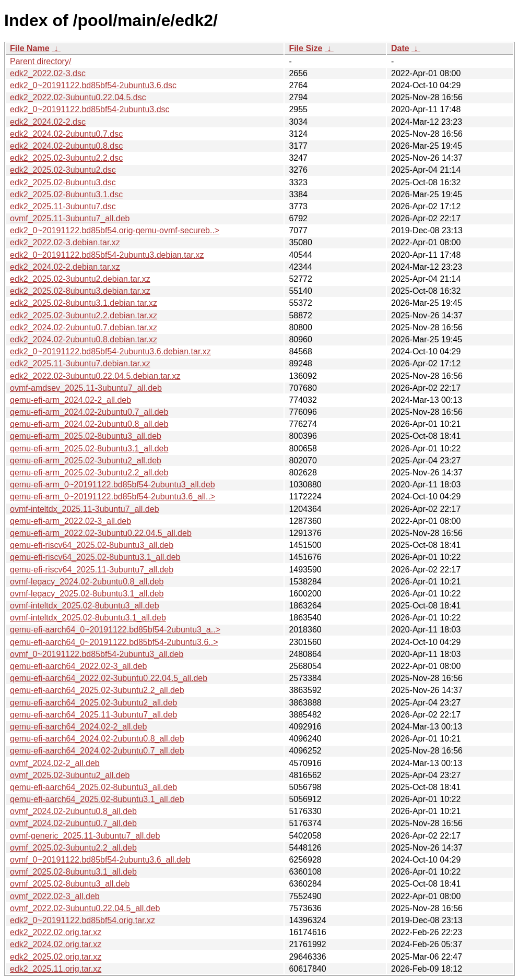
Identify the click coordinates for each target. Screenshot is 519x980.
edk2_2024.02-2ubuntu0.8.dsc (66, 146)
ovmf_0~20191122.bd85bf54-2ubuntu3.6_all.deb (100, 860)
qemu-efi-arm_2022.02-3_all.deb (70, 521)
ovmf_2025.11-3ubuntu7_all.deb (70, 218)
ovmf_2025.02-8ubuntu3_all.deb (70, 884)
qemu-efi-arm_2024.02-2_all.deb (70, 400)
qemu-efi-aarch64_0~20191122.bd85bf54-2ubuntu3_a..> (115, 630)
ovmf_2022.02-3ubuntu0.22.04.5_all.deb (85, 908)
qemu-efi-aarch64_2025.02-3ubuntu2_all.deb (93, 703)
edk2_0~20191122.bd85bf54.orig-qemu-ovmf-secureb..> (115, 230)
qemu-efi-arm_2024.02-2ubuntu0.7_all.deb (89, 412)
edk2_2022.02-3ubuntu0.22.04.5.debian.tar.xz (95, 376)
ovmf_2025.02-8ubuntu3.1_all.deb (73, 872)
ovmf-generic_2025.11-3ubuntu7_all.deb (85, 836)
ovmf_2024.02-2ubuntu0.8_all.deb (73, 811)
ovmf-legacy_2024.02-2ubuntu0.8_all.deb (87, 582)
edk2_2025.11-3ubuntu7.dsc (63, 206)
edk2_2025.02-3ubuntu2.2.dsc (66, 158)
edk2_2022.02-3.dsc (48, 73)
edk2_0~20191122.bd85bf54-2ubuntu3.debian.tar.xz (107, 255)
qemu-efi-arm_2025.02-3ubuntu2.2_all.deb (89, 473)
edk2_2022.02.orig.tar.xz (56, 932)
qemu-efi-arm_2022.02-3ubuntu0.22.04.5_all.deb (101, 533)
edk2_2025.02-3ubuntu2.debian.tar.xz (80, 279)
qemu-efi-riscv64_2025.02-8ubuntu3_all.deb (92, 545)
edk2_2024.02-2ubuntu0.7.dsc (66, 134)
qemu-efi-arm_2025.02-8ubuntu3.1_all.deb (89, 449)
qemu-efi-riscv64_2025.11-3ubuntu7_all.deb (92, 570)
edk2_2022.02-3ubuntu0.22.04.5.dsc (78, 97)
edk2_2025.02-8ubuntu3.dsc (63, 182)
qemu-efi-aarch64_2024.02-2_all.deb (78, 727)
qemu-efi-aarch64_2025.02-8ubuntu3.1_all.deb (97, 799)
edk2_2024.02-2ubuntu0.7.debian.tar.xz (84, 327)
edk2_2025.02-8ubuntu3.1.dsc (66, 194)
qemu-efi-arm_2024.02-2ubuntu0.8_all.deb (89, 424)
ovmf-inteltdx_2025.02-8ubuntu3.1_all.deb (88, 618)
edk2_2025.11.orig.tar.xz (56, 969)
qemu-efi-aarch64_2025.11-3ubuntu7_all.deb (93, 715)
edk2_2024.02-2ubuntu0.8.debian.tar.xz (84, 339)
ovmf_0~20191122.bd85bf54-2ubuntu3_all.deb (97, 654)
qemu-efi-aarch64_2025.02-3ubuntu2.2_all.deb (97, 690)
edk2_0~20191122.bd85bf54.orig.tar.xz (82, 920)
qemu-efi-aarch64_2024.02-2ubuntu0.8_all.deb (97, 739)
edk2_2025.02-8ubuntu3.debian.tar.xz (80, 291)
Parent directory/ (40, 61)
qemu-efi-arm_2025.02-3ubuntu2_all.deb (86, 461)
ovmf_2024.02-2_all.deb (55, 763)
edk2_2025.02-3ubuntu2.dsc (63, 170)
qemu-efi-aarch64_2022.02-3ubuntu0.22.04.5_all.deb (109, 678)
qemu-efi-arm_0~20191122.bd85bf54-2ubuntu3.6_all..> (113, 497)
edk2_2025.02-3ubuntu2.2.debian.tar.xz (84, 315)
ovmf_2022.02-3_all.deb (55, 896)
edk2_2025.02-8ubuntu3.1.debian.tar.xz (84, 303)
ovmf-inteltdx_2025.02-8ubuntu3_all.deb (85, 606)
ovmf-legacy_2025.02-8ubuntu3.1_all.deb (87, 594)
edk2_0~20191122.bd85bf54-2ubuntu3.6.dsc (93, 85)
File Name (30, 48)
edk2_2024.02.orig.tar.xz (56, 944)
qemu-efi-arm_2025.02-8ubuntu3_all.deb (86, 436)
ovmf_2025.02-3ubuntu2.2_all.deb (73, 848)
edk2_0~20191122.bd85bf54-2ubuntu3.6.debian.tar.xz (110, 351)
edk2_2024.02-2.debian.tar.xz (65, 267)
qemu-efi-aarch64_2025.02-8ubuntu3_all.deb (93, 787)
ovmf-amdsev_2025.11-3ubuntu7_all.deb (86, 388)
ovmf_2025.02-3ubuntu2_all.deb (70, 775)
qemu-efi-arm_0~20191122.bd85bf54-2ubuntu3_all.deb (113, 485)
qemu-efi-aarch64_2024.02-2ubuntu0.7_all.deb (97, 751)
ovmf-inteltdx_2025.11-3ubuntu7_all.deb (85, 509)
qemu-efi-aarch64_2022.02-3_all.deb (78, 666)
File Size (305, 48)
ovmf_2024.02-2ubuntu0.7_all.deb (73, 823)
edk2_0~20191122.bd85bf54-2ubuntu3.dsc (90, 109)
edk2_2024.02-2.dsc (48, 122)
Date (400, 48)
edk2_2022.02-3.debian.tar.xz (65, 242)
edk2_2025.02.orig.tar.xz (56, 957)
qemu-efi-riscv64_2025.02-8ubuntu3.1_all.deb (95, 557)
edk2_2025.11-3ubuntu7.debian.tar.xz (80, 363)
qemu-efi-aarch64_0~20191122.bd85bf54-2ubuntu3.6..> (114, 642)
